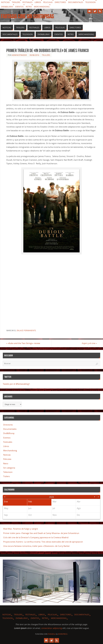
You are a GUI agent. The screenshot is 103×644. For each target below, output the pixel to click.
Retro (29, 7)
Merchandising (42, 7)
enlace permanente (26, 330)
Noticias (5, 2)
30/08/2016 (34, 55)
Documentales (76, 2)
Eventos (19, 7)
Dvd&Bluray (7, 7)
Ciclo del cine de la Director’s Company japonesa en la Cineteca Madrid (36, 537)
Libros (38, 2)
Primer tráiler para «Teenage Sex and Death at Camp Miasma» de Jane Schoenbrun (41, 533)
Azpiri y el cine (89, 343)
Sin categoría (9, 468)
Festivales (27, 2)
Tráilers (16, 2)
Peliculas (48, 2)
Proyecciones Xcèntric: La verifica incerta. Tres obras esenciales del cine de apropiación (43, 542)
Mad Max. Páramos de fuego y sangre (21, 529)
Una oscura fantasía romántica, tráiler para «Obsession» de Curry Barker (37, 546)
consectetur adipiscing (51, 628)
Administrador (19, 55)
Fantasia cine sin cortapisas (27, 16)
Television (90, 2)
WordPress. (63, 634)
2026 (51, 497)
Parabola (52, 634)
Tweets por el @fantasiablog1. (17, 384)
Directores (60, 2)
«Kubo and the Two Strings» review (23, 343)
